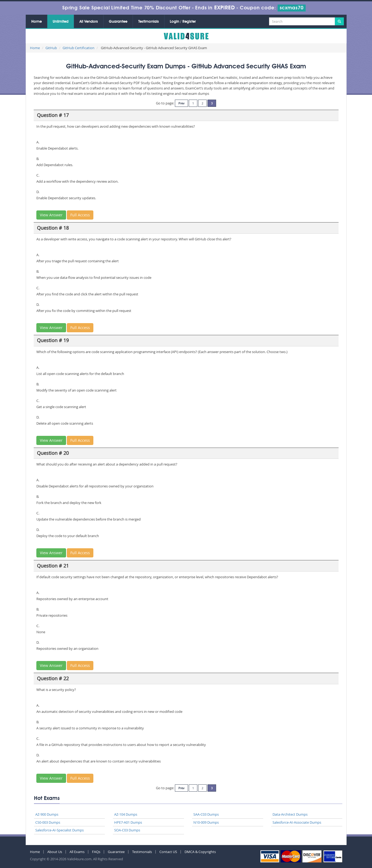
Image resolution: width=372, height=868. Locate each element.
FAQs (96, 852)
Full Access (80, 215)
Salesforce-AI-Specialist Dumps (60, 830)
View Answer (51, 215)
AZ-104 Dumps (126, 814)
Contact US (168, 852)
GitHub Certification (78, 48)
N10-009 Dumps (206, 822)
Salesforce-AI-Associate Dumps (297, 822)
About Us (55, 852)
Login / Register (183, 22)
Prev (181, 103)
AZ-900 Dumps (47, 814)
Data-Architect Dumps (290, 814)
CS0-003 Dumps (48, 822)
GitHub (51, 48)
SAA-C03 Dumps (206, 814)
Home (37, 22)
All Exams (77, 852)
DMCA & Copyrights (200, 852)
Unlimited (61, 22)
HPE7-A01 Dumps (128, 822)
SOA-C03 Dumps (127, 830)
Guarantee (118, 22)
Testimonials (149, 22)
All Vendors (89, 22)
